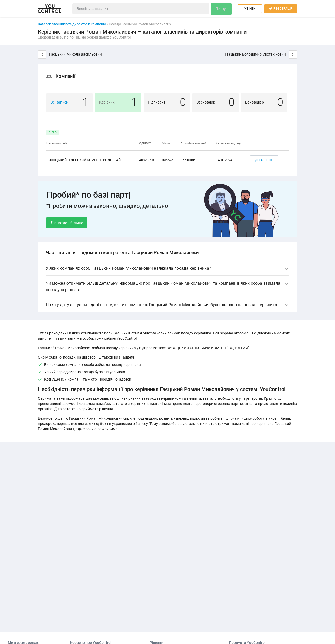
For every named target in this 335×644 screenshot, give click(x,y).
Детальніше (263, 160)
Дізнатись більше (67, 223)
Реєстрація (281, 9)
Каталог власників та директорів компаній (72, 24)
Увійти (250, 9)
